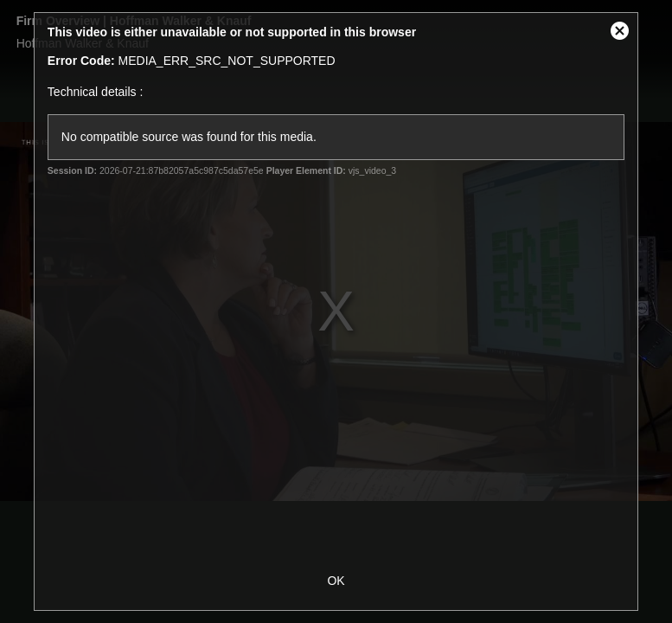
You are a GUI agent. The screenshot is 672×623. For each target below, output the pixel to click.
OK (336, 581)
